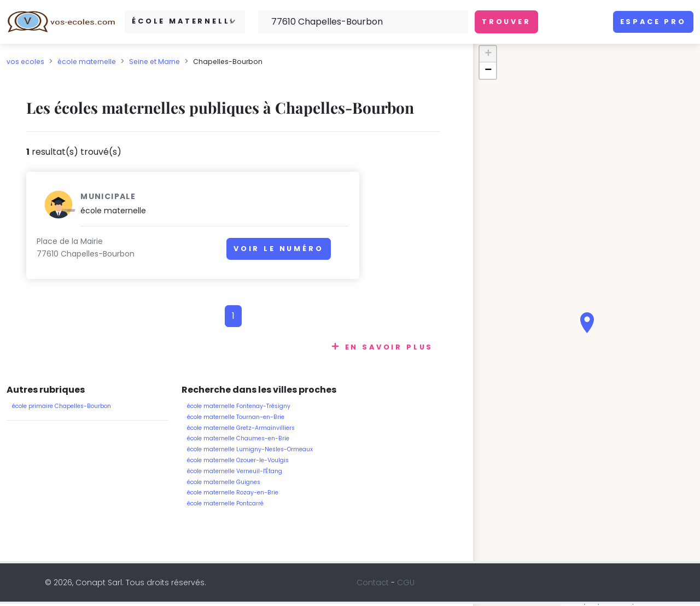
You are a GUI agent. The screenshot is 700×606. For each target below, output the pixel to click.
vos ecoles (25, 62)
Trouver (506, 22)
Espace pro (653, 22)
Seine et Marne (154, 62)
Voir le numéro (183, 254)
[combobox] (185, 22)
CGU (406, 585)
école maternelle (87, 62)
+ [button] (488, 54)
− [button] (488, 71)
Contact (373, 585)
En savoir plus (389, 349)
